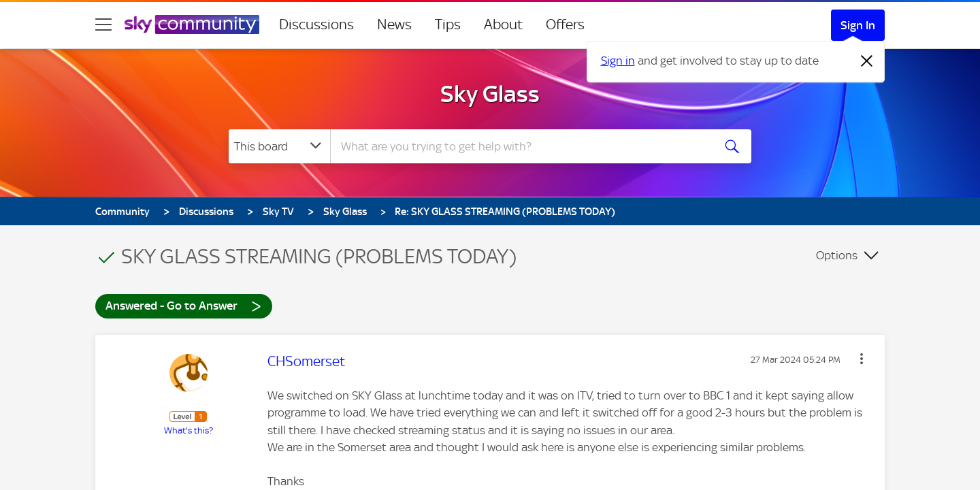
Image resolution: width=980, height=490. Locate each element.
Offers (565, 24)
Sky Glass (490, 94)
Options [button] (837, 255)
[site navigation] (103, 24)
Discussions (316, 24)
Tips (448, 24)
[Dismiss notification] (867, 61)
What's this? (189, 430)
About (503, 24)
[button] (862, 359)
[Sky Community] (192, 24)
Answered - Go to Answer (184, 305)
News (394, 24)
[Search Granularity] (279, 146)
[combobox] (520, 146)
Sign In (858, 25)
